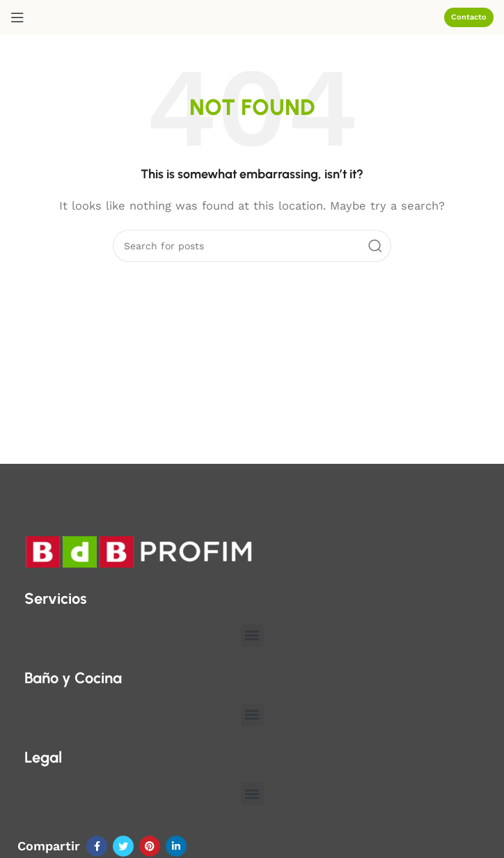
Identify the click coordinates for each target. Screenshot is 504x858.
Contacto (469, 17)
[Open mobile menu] (17, 17)
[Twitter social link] (123, 846)
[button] (252, 635)
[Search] (252, 246)
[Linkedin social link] (176, 846)
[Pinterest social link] (150, 846)
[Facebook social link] (97, 846)
